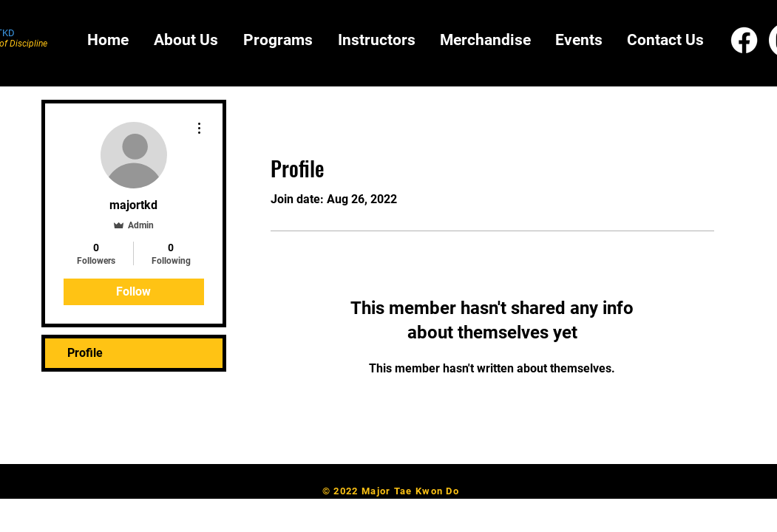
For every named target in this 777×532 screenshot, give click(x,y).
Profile (85, 353)
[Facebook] (744, 40)
